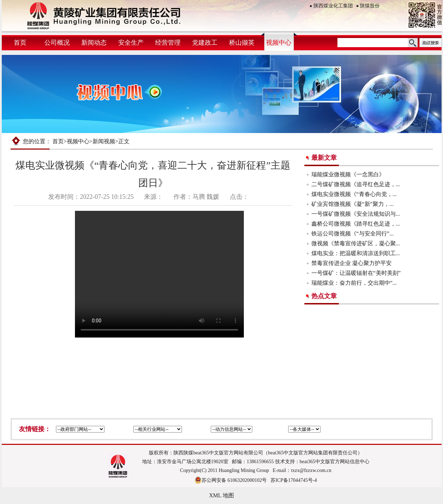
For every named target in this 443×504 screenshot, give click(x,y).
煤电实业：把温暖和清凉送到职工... (356, 253)
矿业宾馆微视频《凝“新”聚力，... (353, 204)
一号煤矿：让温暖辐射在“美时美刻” (356, 273)
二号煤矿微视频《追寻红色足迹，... (356, 184)
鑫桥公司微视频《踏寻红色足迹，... (356, 224)
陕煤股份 (368, 6)
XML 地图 (221, 495)
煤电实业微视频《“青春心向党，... (354, 194)
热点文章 (324, 296)
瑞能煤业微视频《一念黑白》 (348, 174)
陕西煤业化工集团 (331, 6)
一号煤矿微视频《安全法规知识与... (356, 214)
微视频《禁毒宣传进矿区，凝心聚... (356, 243)
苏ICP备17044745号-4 (294, 480)
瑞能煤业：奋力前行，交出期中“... (354, 283)
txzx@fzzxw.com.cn (311, 470)
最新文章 (324, 158)
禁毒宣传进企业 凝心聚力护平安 (352, 263)
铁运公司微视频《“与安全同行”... (353, 234)
